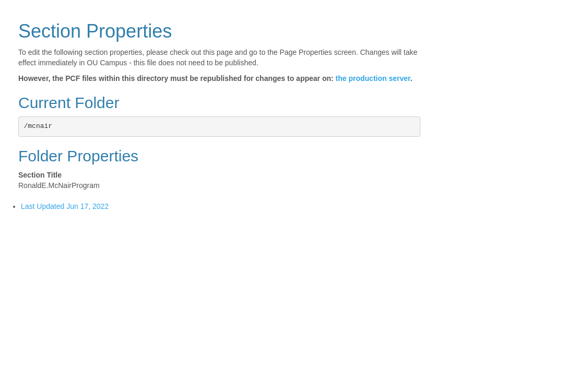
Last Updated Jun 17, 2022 (65, 206)
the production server (373, 78)
